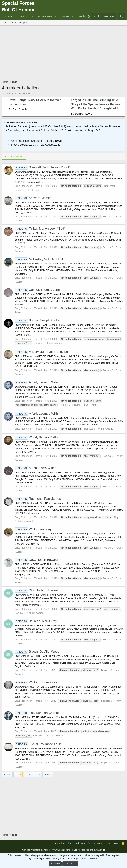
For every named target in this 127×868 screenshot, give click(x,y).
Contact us (59, 843)
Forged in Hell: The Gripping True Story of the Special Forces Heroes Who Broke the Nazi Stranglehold (95, 104)
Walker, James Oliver (37, 682)
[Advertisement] (64, 53)
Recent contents (14, 156)
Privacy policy (95, 843)
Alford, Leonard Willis (37, 382)
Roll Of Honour (31, 190)
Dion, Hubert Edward (36, 590)
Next (47, 775)
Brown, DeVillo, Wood (37, 652)
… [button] (34, 775)
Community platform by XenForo (50, 850)
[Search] (122, 16)
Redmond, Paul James (38, 499)
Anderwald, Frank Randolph (41, 352)
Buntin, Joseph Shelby (37, 320)
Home (8, 16)
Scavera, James (33, 198)
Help (107, 843)
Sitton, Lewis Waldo (35, 468)
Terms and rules (76, 843)
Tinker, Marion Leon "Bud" (40, 229)
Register (24, 22)
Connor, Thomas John (37, 290)
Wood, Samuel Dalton (37, 437)
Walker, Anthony (33, 529)
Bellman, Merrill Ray (36, 621)
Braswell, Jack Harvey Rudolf (42, 167)
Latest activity (9, 22)
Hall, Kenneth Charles (37, 713)
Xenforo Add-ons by (91, 850)
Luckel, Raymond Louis (38, 744)
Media (82, 16)
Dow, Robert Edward (36, 560)
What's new (45, 16)
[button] (15, 16)
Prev (8, 775)
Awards (19, 221)
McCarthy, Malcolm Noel (39, 259)
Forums (25, 16)
